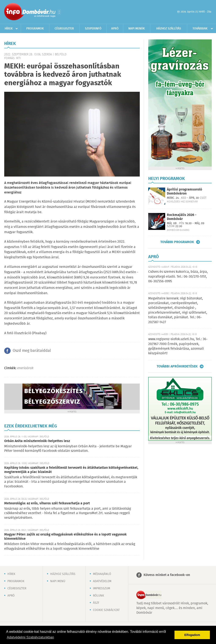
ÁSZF (96, 603)
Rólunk (98, 596)
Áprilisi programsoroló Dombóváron (184, 192)
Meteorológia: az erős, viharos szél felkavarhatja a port (47, 503)
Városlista (59, 12)
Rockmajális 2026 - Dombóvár (182, 217)
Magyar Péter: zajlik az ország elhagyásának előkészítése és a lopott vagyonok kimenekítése (65, 537)
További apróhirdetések (177, 366)
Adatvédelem (102, 581)
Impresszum (102, 588)
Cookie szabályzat (106, 610)
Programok (35, 29)
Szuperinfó (93, 29)
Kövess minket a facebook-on (167, 575)
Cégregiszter (64, 29)
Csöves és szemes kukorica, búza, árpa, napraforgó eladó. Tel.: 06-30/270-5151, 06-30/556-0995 (178, 277)
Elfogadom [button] (192, 635)
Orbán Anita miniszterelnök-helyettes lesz (37, 441)
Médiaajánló (102, 574)
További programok (177, 242)
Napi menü (58, 581)
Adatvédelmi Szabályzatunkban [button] (30, 637)
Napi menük (137, 29)
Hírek (9, 29)
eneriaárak (25, 368)
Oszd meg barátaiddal (32, 351)
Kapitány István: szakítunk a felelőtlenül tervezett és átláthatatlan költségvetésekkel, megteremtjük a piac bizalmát (71, 470)
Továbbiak (200, 29)
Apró (115, 29)
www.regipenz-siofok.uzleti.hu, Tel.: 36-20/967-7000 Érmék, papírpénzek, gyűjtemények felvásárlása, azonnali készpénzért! (178, 346)
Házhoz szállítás (169, 29)
